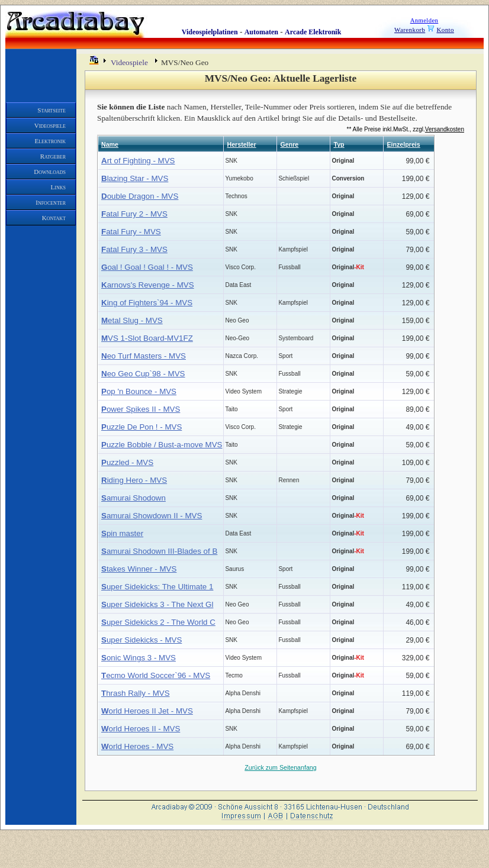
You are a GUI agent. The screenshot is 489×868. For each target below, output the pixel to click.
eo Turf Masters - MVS (144, 356)
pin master (122, 533)
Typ (339, 144)
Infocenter (51, 202)
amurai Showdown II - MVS (152, 516)
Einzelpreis (403, 144)
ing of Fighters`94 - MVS (147, 303)
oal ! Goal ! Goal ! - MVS (147, 267)
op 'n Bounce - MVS (139, 391)
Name (110, 144)
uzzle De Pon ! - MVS (141, 427)
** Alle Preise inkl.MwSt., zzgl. (406, 129)
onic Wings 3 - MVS (139, 658)
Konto (445, 30)
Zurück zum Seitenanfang (280, 767)
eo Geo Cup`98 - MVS (143, 374)
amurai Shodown (133, 498)
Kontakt (54, 218)
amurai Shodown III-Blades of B (159, 551)
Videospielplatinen (210, 32)
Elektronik (51, 141)
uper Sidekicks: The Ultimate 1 (157, 587)
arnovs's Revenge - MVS (148, 285)
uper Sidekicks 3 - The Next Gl (157, 604)
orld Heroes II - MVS (141, 729)
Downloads (50, 172)
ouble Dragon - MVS (140, 196)
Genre (289, 144)
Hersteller (241, 144)
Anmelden (424, 20)
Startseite (52, 110)
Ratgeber (53, 156)
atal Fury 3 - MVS (134, 249)
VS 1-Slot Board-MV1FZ (147, 338)
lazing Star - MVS (135, 178)
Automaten (261, 32)
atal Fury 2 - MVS (134, 214)
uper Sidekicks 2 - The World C (158, 622)
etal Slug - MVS (132, 320)
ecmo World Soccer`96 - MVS (156, 675)
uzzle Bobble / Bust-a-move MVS (162, 445)
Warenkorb (410, 30)
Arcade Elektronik (313, 32)
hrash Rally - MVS (136, 693)
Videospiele (50, 125)
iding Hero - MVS (134, 480)
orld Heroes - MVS (137, 746)
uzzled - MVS (127, 462)
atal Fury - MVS (131, 232)
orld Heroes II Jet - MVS (147, 711)
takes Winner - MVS (139, 569)
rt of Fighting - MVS (138, 161)
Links (58, 187)
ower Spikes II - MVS (141, 409)
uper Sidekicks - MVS (141, 640)
